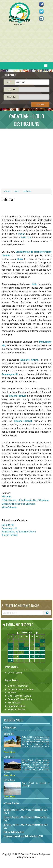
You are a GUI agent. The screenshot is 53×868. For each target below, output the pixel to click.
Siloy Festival (14, 703)
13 (33, 649)
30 (12, 660)
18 (22, 653)
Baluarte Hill (8, 525)
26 (28, 656)
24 (17, 656)
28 (38, 656)
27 (33, 656)
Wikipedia (7, 497)
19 (28, 653)
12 (28, 649)
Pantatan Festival (16, 706)
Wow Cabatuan (9, 507)
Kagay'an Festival (17, 709)
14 (38, 649)
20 (33, 653)
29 (43, 656)
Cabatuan (27, 191)
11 (22, 649)
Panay (21, 234)
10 (17, 649)
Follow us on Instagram (41, 18)
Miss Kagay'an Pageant (20, 696)
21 (38, 653)
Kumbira (12, 693)
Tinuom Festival (10, 535)
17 (17, 653)
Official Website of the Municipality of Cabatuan (25, 500)
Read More (9, 752)
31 (17, 660)
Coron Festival (15, 673)
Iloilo (17, 191)
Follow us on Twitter (41, 11)
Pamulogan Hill (9, 528)
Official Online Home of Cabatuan (19, 504)
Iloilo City (26, 237)
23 (12, 656)
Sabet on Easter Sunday (20, 699)
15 (43, 649)
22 (43, 653)
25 (22, 656)
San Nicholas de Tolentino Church (19, 532)
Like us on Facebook (41, 4)
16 (12, 653)
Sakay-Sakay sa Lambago (21, 689)
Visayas (7, 191)
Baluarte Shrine (30, 360)
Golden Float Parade (18, 686)
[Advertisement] (25, 44)
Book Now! (40, 104)
